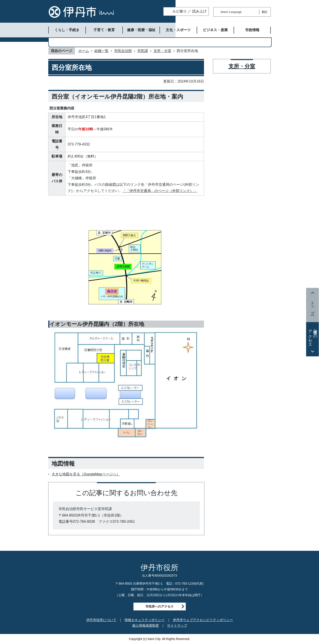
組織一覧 (101, 51)
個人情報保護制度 (145, 625)
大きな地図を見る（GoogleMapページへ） (86, 474)
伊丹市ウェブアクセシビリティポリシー (203, 620)
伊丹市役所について (101, 620)
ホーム (84, 51)
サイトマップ (177, 625)
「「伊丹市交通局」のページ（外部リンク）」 (160, 191)
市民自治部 (123, 51)
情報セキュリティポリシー (145, 620)
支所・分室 (162, 51)
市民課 (143, 51)
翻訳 (265, 12)
